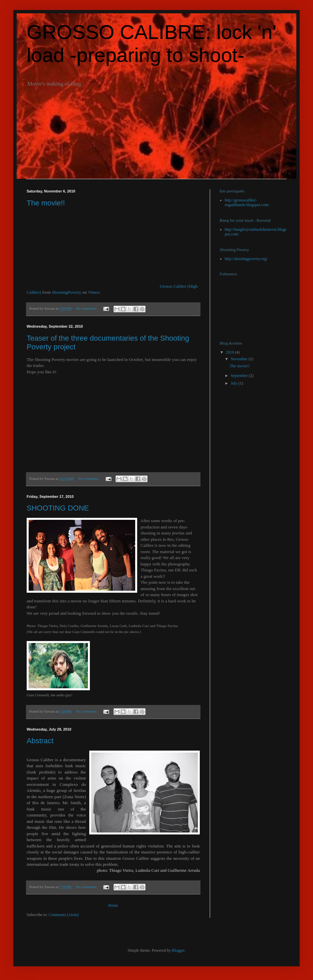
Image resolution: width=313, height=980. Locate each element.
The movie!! (46, 203)
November (240, 359)
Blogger (178, 950)
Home (113, 905)
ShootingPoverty (66, 292)
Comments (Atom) (64, 915)
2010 (231, 352)
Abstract (40, 741)
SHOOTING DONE (58, 508)
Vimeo (94, 292)
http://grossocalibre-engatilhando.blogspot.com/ (247, 202)
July (235, 383)
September (240, 376)
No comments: (87, 308)
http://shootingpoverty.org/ (246, 259)
